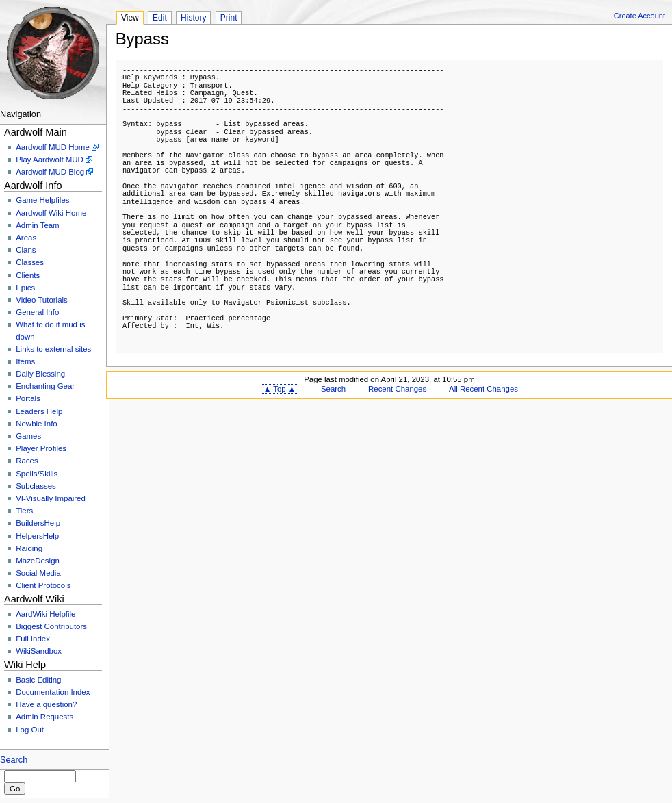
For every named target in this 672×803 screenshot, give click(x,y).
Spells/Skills (37, 474)
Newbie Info (36, 424)
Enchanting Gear (45, 386)
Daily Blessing (40, 374)
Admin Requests (44, 717)
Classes (30, 262)
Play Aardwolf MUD (50, 160)
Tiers (24, 511)
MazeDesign (38, 561)
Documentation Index (53, 692)
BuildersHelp (38, 523)
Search (14, 760)
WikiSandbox (39, 651)
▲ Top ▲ (280, 389)
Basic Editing (38, 680)
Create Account (639, 16)
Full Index (33, 639)
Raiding (29, 548)
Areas (26, 238)
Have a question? (46, 704)
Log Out (30, 730)
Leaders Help (39, 411)
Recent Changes (397, 389)
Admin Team (37, 225)
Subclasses (36, 486)
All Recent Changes (483, 389)
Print (229, 18)
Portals (28, 398)
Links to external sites (53, 349)
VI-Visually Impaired (51, 498)
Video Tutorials (42, 300)
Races (27, 461)
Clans (26, 250)
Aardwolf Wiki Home (51, 213)
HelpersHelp (37, 536)
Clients (28, 275)
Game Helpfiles (42, 200)
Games (28, 436)
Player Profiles (41, 448)
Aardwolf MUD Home (53, 147)
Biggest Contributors (51, 626)
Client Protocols (43, 585)
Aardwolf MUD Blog (50, 172)
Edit (160, 18)
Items (25, 361)
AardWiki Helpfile (46, 614)
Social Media (38, 573)
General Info (37, 312)
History (193, 18)
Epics (25, 288)
